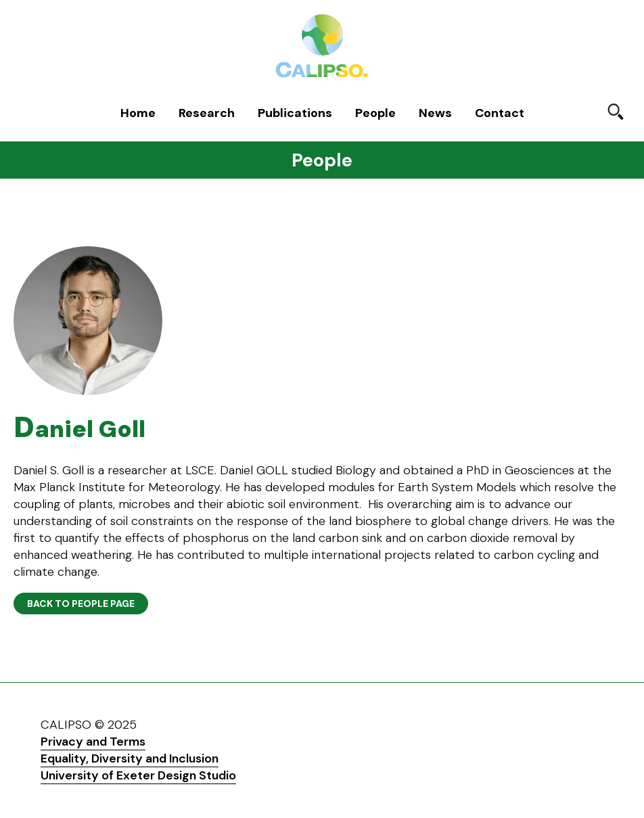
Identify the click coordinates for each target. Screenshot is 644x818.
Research (207, 113)
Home (138, 113)
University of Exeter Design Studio (138, 775)
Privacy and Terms (93, 742)
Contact (500, 113)
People (375, 113)
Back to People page (81, 604)
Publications (295, 113)
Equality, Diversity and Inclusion (130, 758)
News (435, 113)
